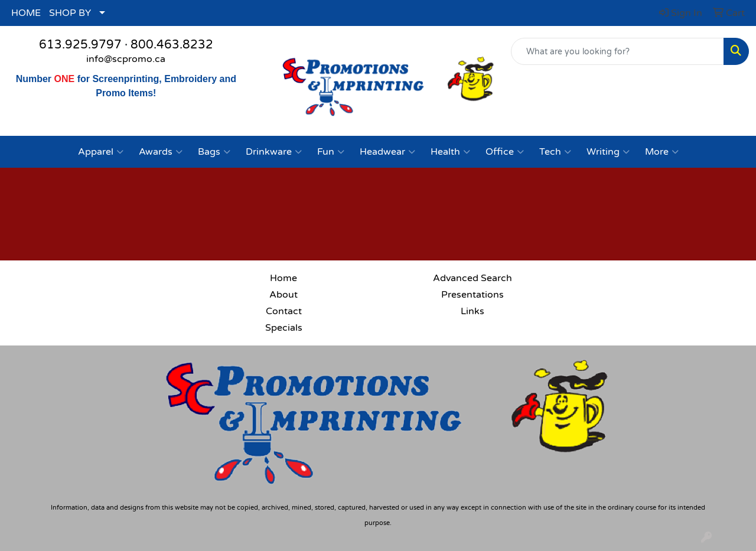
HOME (26, 13)
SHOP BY (70, 13)
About (283, 295)
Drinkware (274, 152)
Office (505, 152)
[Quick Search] (617, 51)
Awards (161, 152)
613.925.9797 (80, 45)
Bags (214, 152)
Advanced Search (472, 278)
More (662, 152)
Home (283, 278)
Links (472, 311)
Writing (608, 152)
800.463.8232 (172, 45)
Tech (555, 152)
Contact (284, 311)
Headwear (387, 152)
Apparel (101, 152)
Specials (284, 328)
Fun (331, 152)
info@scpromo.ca (126, 59)
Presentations (472, 295)
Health (450, 152)
